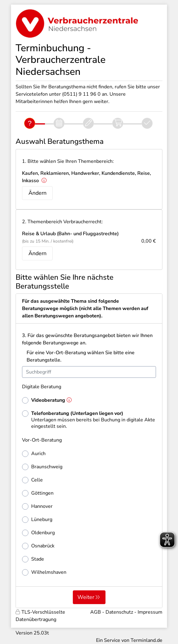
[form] (89, 451)
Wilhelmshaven (44, 572)
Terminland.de (146, 640)
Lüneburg (37, 520)
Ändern (37, 193)
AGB (96, 612)
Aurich (34, 454)
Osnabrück (38, 546)
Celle (32, 480)
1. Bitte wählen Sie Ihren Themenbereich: (68, 161)
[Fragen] (30, 123)
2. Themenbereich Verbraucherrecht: (62, 222)
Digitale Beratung (42, 387)
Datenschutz (119, 612)
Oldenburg (38, 533)
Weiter (86, 597)
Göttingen (38, 493)
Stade (33, 559)
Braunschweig (42, 467)
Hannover (37, 506)
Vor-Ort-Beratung (42, 440)
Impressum (150, 612)
